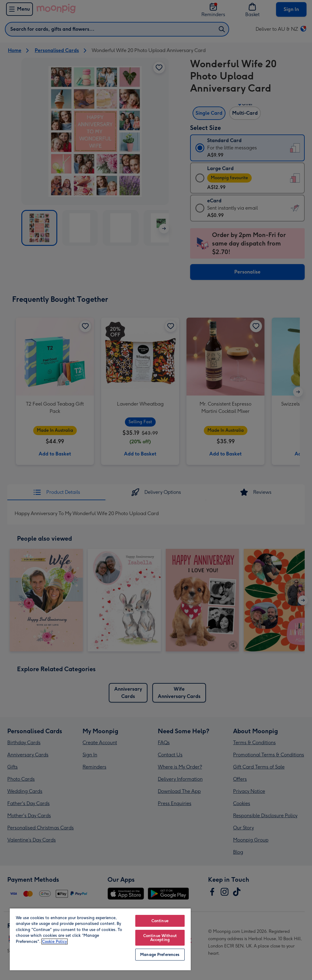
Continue (160, 921)
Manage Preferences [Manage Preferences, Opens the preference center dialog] (160, 955)
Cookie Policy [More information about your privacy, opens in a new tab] (55, 942)
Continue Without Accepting (160, 938)
